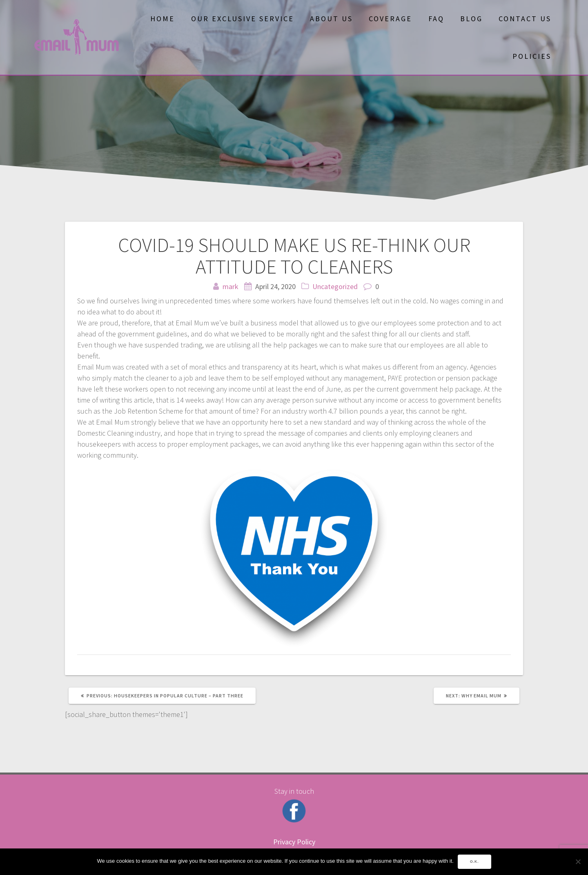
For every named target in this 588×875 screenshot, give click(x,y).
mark (231, 286)
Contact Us (525, 19)
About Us (331, 19)
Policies (532, 56)
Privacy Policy (294, 842)
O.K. (474, 862)
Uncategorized (335, 286)
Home (163, 19)
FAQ (436, 19)
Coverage (390, 19)
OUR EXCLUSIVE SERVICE (243, 19)
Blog (471, 19)
